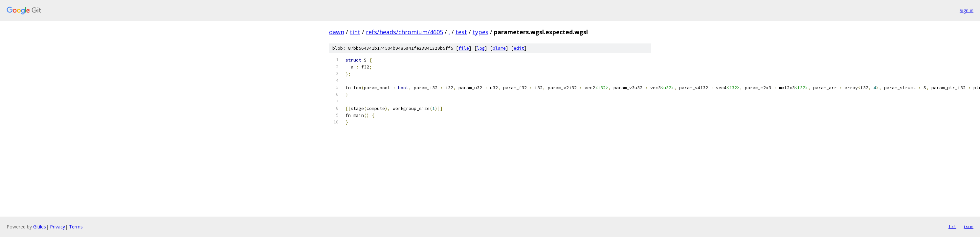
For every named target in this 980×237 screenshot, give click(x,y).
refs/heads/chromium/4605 (404, 32)
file (464, 48)
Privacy (57, 227)
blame (499, 48)
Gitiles (40, 227)
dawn (337, 32)
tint (355, 32)
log (481, 48)
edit (519, 48)
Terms (76, 227)
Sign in (967, 10)
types (480, 32)
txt (952, 226)
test (461, 32)
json (968, 226)
